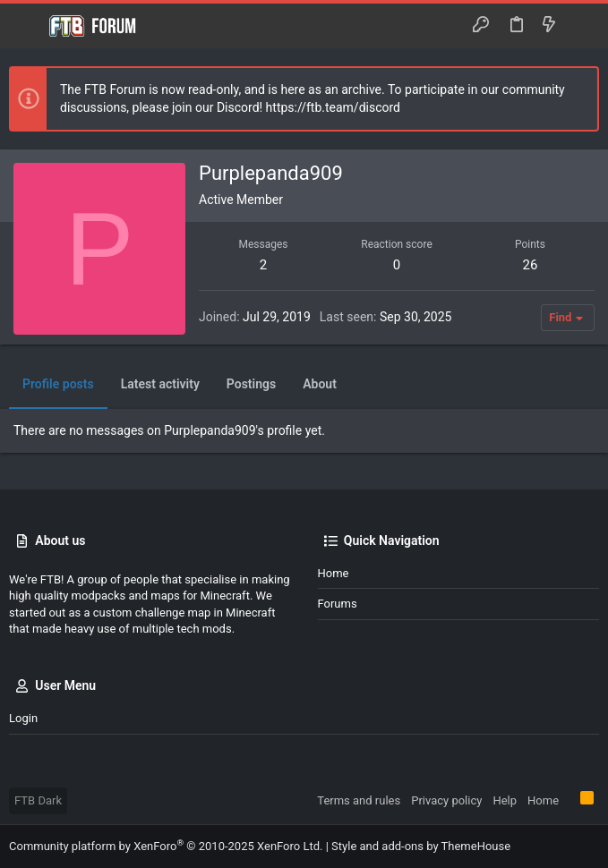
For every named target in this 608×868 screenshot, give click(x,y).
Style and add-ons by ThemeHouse (421, 846)
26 (531, 265)
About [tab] (320, 384)
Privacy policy (446, 800)
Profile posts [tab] (58, 384)
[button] (27, 26)
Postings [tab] (251, 384)
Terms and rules (359, 800)
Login (23, 718)
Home (334, 573)
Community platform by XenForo (166, 846)
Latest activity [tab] (160, 384)
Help (505, 800)
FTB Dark (38, 800)
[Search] (582, 26)
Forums (338, 604)
